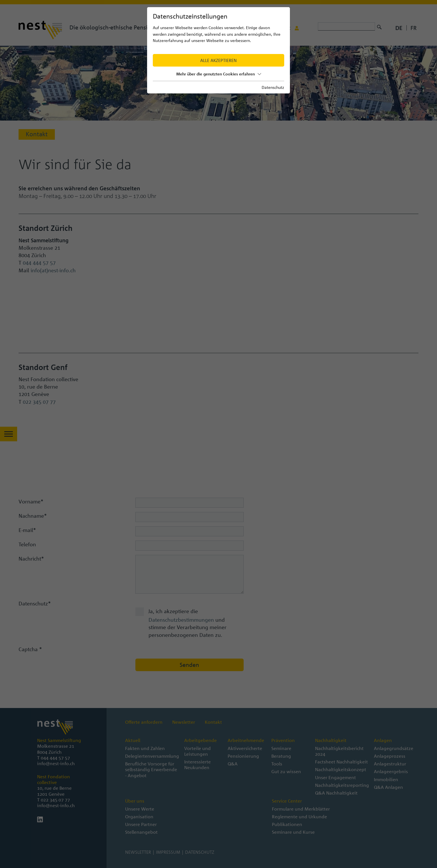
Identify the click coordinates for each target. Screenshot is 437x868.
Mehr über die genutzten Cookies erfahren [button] (219, 74)
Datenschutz (273, 87)
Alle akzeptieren (218, 60)
